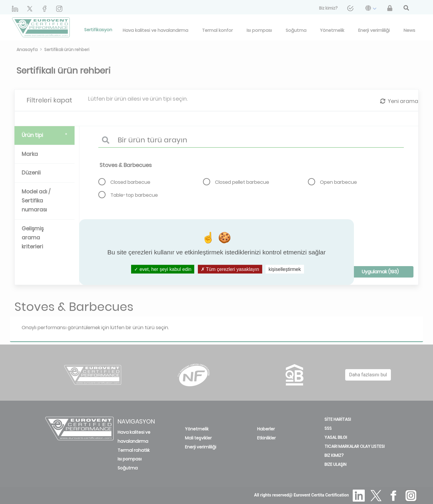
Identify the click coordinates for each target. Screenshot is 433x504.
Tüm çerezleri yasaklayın (230, 269)
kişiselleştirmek (285, 269)
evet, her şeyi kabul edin (163, 269)
